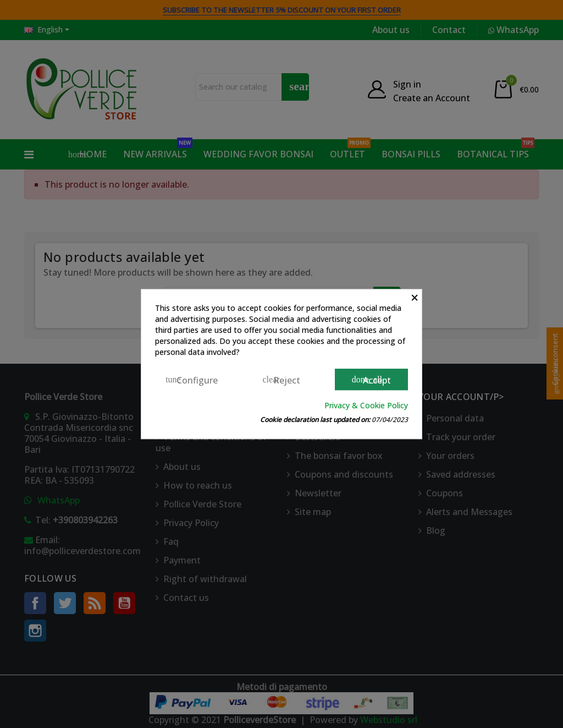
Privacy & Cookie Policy (366, 405)
